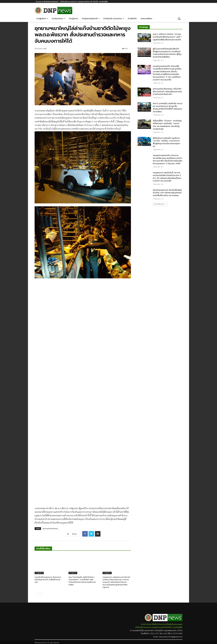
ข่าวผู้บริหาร (39, 573)
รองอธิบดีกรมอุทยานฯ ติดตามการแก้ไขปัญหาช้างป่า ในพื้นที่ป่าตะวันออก (48, 580)
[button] (179, 19)
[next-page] (41, 594)
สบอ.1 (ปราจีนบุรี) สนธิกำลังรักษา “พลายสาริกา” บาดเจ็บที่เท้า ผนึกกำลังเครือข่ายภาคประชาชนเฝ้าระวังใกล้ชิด (82, 581)
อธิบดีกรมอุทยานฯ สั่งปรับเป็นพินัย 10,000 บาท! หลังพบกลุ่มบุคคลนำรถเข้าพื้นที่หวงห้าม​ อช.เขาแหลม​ (167, 193)
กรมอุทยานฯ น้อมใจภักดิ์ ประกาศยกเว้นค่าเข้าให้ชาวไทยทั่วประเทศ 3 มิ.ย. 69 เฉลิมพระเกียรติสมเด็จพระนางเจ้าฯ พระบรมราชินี (167, 177)
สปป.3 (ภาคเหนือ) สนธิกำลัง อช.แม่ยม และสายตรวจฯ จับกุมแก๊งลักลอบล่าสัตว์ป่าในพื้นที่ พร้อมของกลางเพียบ (168, 108)
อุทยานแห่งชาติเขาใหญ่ (50, 529)
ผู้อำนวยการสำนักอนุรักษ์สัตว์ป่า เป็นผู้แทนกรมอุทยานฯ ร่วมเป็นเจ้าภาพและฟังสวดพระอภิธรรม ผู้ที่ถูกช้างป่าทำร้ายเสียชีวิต (167, 53)
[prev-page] (36, 594)
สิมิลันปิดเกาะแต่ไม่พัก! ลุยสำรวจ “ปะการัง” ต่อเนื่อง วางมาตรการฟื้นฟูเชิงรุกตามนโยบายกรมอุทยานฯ (166, 142)
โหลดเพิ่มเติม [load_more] (160, 204)
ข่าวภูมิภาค (73, 573)
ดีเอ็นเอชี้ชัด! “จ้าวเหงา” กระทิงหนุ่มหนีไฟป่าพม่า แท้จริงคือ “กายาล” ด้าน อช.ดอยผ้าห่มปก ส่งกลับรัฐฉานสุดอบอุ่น (167, 125)
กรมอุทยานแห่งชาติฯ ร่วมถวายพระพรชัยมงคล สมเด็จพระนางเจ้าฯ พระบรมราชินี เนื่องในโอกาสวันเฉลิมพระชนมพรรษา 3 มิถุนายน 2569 (168, 159)
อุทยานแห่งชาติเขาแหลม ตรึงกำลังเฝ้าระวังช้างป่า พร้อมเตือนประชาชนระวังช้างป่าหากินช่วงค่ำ (167, 92)
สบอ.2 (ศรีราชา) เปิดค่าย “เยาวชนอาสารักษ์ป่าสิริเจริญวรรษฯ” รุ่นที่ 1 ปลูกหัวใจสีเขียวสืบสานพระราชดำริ (167, 37)
